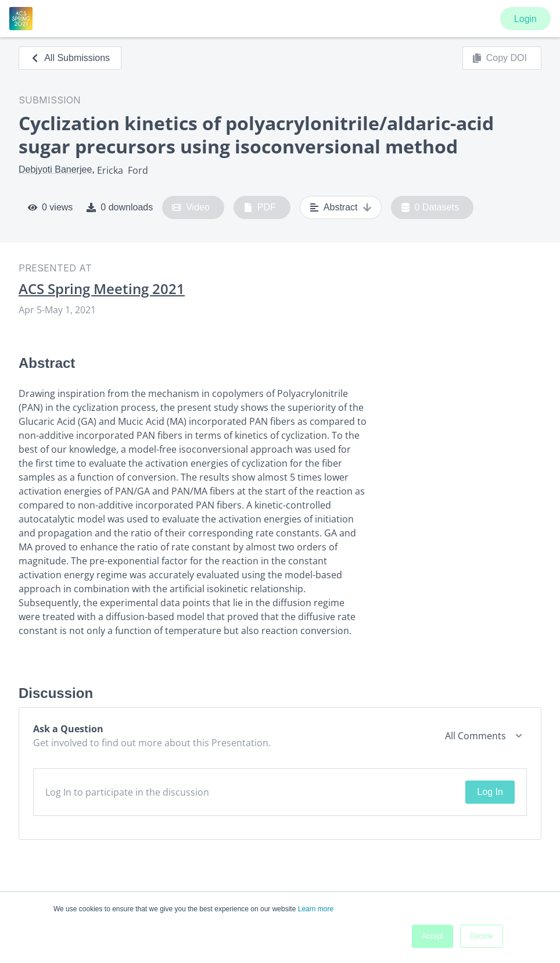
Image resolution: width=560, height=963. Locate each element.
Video (191, 207)
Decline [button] (482, 936)
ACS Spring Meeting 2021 (102, 289)
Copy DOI (500, 58)
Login (525, 19)
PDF (260, 207)
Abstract (341, 207)
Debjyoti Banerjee (55, 169)
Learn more (316, 909)
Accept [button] (432, 936)
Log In (490, 792)
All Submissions (70, 58)
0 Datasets (430, 207)
